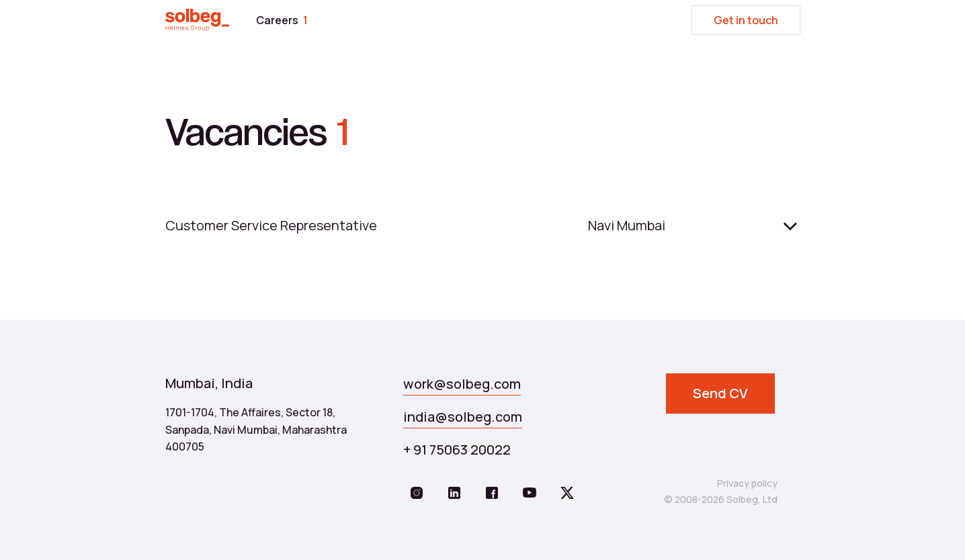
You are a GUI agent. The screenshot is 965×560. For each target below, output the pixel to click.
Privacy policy (747, 483)
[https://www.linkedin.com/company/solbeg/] (454, 493)
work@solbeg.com (462, 384)
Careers (282, 20)
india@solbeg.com (463, 417)
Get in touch (746, 20)
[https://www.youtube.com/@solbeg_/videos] (530, 493)
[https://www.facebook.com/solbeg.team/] (492, 493)
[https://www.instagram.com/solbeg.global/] (417, 493)
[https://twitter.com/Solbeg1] (567, 493)
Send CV (720, 393)
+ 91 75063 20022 (457, 450)
